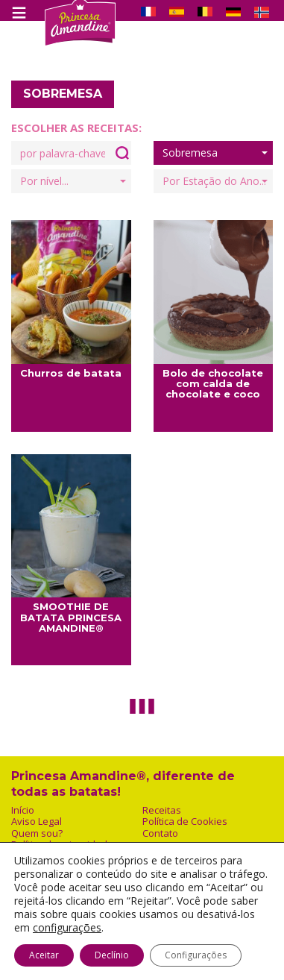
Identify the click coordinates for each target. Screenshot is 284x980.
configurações (67, 928)
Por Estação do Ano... (215, 181)
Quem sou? (37, 833)
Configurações (196, 955)
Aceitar (44, 955)
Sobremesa (215, 153)
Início (23, 810)
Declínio (112, 955)
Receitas (162, 810)
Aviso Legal (37, 822)
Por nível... (73, 181)
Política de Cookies (185, 822)
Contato (160, 833)
